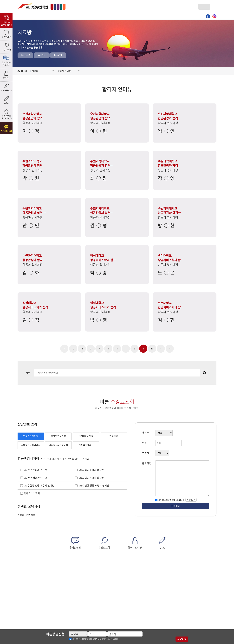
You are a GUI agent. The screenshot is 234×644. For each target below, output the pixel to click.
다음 (161, 349)
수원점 (96, 7)
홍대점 (69, 7)
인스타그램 (214, 16)
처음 (64, 349)
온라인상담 (25, 55)
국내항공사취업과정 (31, 445)
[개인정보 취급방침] (110, 639)
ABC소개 (32, 16)
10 (152, 349)
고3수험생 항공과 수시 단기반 (39, 485)
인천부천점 (83, 7)
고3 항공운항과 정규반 (35, 470)
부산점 (109, 7)
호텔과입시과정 (58, 436)
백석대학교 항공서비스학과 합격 (103, 258)
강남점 (57, 7)
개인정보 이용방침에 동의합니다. (171, 500)
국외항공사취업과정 (58, 445)
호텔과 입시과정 (92, 16)
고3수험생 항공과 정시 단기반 (94, 485)
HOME (24, 71)
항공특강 (114, 436)
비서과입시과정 (86, 436)
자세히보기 (191, 500)
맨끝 (170, 349)
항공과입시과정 (31, 436)
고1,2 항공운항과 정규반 (91, 470)
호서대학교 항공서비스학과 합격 (171, 305)
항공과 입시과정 (62, 16)
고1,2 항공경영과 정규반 (91, 478)
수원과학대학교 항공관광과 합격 (32, 116)
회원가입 (213, 7)
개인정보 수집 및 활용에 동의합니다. (87, 639)
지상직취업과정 (86, 445)
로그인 (203, 7)
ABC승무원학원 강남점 (33, 6)
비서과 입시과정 (122, 16)
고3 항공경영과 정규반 (35, 478)
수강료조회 (58, 55)
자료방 (152, 16)
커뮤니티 (182, 16)
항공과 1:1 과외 (32, 493)
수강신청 (42, 55)
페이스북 (208, 16)
